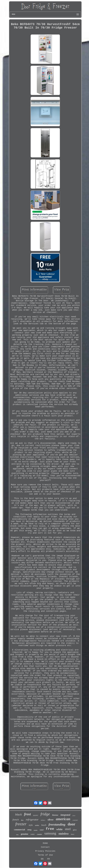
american (63, 819)
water (33, 834)
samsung (50, 833)
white (60, 829)
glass (75, 830)
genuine (25, 834)
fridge (45, 814)
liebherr (43, 820)
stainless (64, 834)
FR (48, 859)
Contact (45, 847)
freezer (21, 824)
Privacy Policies (45, 851)
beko (17, 835)
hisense (55, 815)
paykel (36, 815)
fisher (74, 816)
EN (42, 859)
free (50, 829)
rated (42, 830)
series (37, 825)
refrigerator (32, 820)
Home (45, 843)
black (18, 814)
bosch (44, 825)
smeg (29, 830)
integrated (65, 815)
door (72, 824)
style (31, 825)
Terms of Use (45, 855)
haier (73, 834)
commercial (20, 830)
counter (40, 834)
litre (22, 820)
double (36, 830)
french (16, 820)
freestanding (57, 824)
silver (51, 820)
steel (68, 829)
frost (27, 814)
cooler (75, 820)
